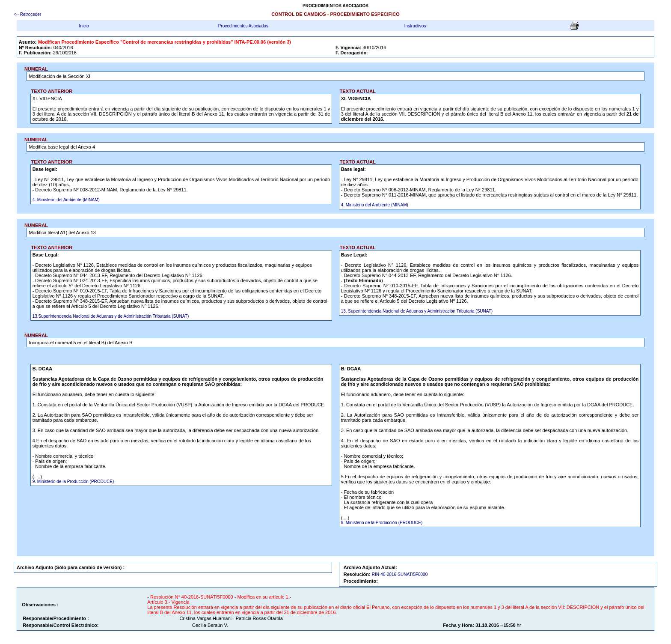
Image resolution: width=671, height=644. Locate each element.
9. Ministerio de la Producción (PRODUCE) (73, 482)
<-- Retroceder (28, 14)
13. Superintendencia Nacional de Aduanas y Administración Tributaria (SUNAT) (417, 311)
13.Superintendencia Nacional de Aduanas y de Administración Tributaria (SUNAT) (111, 316)
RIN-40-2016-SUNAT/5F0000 (400, 574)
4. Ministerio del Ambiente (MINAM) (66, 200)
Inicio (84, 26)
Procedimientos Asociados (243, 26)
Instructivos (415, 26)
